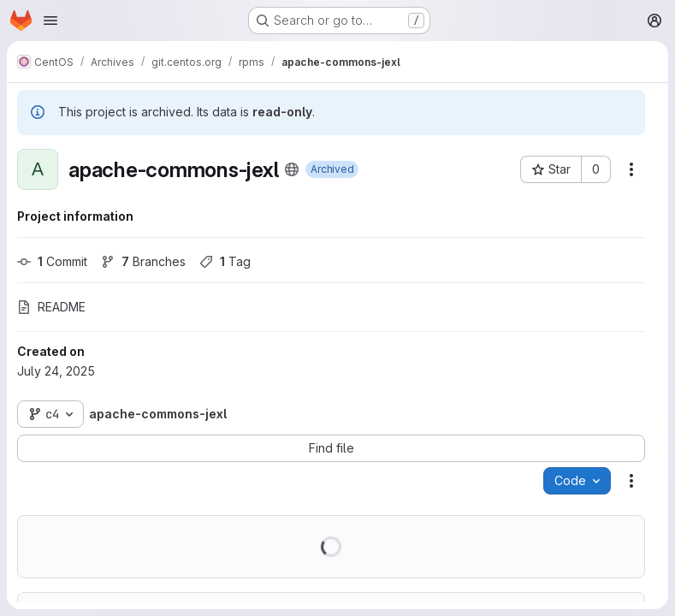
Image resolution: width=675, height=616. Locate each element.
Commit (52, 261)
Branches (143, 261)
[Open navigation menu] (50, 21)
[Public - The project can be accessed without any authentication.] (292, 169)
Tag (225, 261)
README (51, 307)
